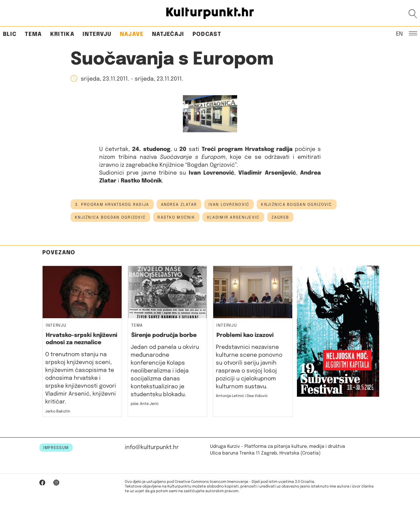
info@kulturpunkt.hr (152, 447)
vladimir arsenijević (233, 217)
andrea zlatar (179, 205)
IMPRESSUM (56, 448)
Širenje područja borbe (164, 335)
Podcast (207, 34)
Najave (132, 34)
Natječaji (168, 34)
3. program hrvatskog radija (112, 205)
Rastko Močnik (176, 217)
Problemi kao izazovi (245, 335)
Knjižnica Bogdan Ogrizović (296, 205)
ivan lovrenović (229, 205)
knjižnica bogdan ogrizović (110, 217)
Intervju (97, 34)
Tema (33, 34)
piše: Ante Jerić (145, 404)
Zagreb (280, 217)
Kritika (62, 34)
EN (399, 34)
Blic (10, 34)
